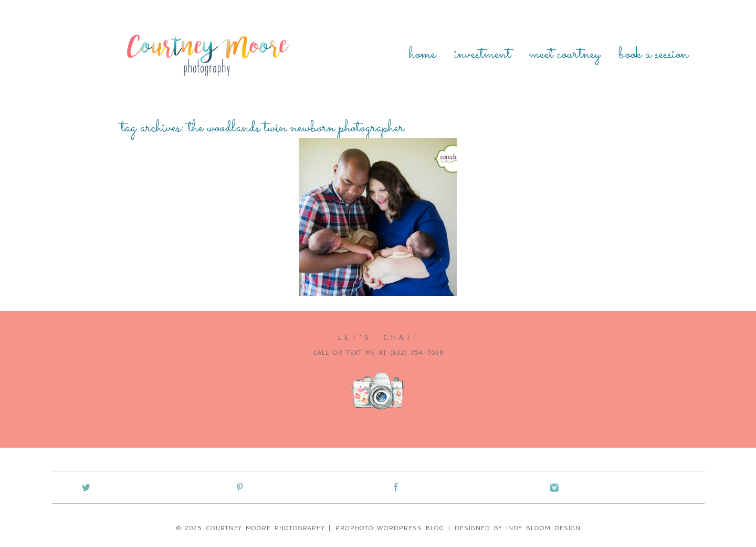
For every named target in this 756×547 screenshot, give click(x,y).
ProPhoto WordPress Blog (390, 528)
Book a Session (653, 55)
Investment (482, 55)
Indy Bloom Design (543, 528)
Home (422, 55)
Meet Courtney (565, 55)
